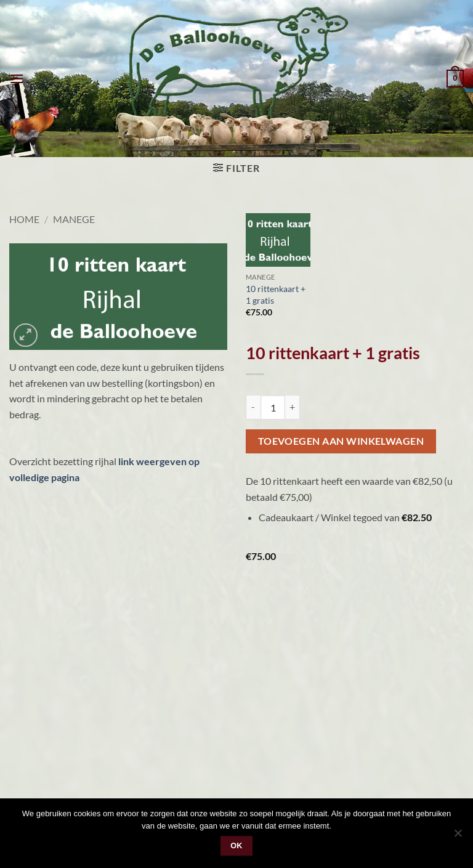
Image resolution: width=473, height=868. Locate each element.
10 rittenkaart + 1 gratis (276, 294)
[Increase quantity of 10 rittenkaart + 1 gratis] (293, 407)
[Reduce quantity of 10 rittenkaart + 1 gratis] (253, 407)
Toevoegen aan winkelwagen (341, 441)
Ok (236, 846)
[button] (17, 79)
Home (24, 219)
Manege (74, 219)
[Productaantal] (273, 407)
